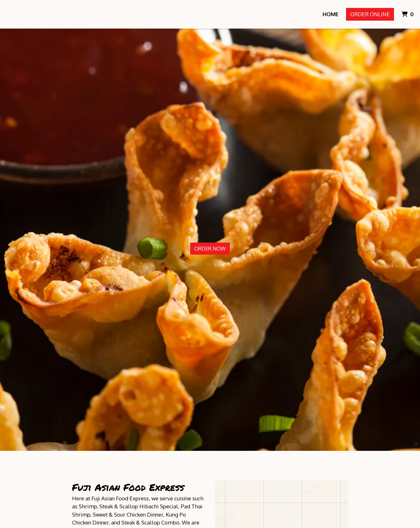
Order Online (370, 14)
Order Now (210, 249)
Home (330, 14)
